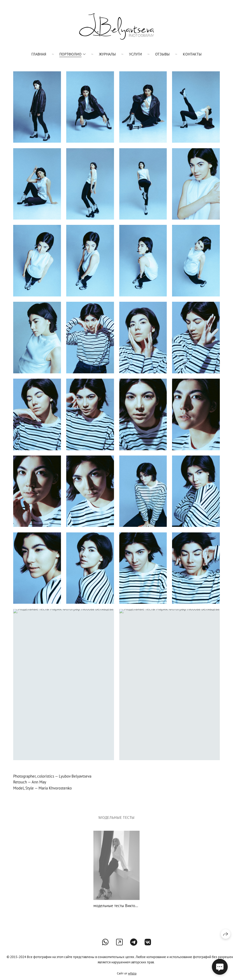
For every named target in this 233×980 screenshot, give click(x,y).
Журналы (107, 54)
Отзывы (162, 54)
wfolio (132, 973)
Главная (39, 54)
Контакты (192, 54)
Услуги (135, 54)
